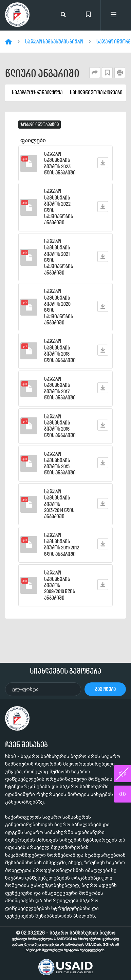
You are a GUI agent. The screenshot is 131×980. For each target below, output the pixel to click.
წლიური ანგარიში (42, 73)
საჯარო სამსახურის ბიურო (54, 42)
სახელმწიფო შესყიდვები (96, 93)
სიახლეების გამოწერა (65, 671)
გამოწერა (105, 689)
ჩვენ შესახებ (26, 745)
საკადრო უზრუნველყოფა (37, 93)
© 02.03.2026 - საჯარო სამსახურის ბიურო (65, 941)
